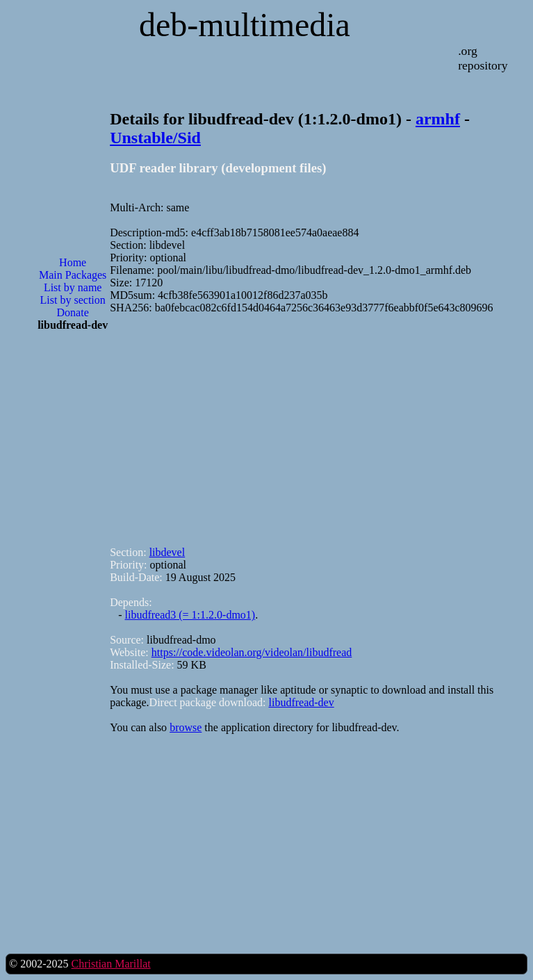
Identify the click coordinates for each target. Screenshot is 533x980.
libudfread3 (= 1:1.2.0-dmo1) (190, 615)
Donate (73, 312)
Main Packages (73, 275)
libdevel (167, 552)
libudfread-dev (302, 702)
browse (186, 727)
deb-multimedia (245, 25)
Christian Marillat (110, 964)
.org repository (483, 58)
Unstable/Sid (155, 138)
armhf (438, 119)
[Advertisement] (73, 565)
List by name (73, 287)
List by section (73, 300)
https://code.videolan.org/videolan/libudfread (252, 652)
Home (73, 262)
